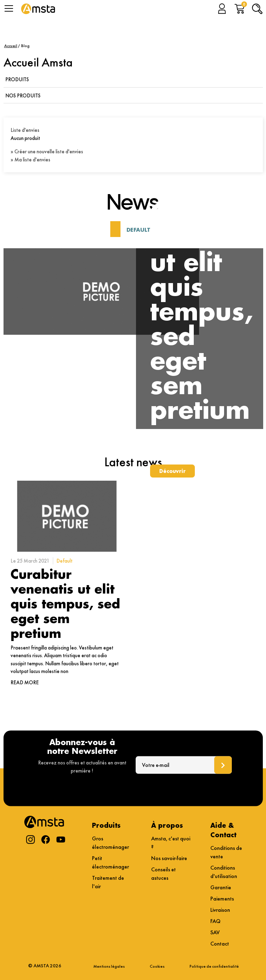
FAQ (215, 921)
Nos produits (23, 96)
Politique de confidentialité (214, 966)
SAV (215, 932)
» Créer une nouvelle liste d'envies (47, 152)
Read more (25, 683)
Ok (223, 765)
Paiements (222, 899)
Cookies (157, 966)
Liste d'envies (25, 130)
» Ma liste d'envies (30, 160)
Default (138, 230)
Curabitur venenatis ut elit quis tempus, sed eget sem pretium (65, 603)
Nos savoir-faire (169, 858)
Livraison (220, 910)
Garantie (221, 887)
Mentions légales (109, 966)
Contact (220, 944)
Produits (17, 79)
